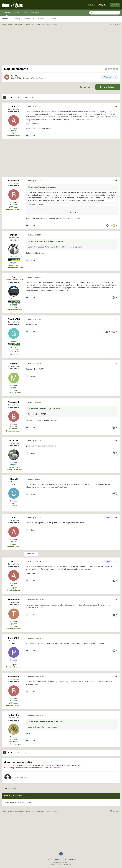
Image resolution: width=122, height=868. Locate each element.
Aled (15, 76)
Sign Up (115, 5)
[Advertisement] (61, 46)
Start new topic (86, 87)
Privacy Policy (60, 860)
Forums (5, 19)
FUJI (14, 277)
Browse (7, 14)
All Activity (16, 19)
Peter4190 (14, 638)
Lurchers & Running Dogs (33, 78)
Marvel (14, 364)
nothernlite (14, 715)
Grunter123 (14, 319)
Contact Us (72, 860)
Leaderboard (29, 19)
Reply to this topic (108, 87)
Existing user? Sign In (98, 5)
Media (16, 13)
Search (41, 19)
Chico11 (14, 479)
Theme (49, 860)
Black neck (14, 181)
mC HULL (14, 441)
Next (13, 97)
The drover (14, 600)
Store (25, 13)
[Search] (102, 13)
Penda (14, 235)
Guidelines (52, 19)
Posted (33, 106)
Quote (33, 135)
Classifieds (35, 13)
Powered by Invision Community (61, 864)
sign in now (56, 765)
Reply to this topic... (24, 777)
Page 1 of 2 (28, 97)
